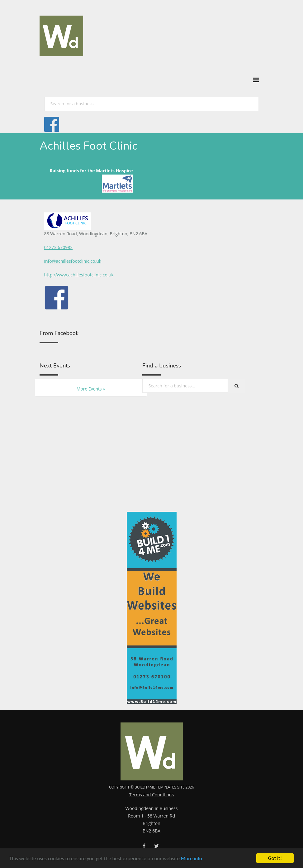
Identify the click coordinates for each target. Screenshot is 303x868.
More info (192, 859)
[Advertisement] (92, 473)
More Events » (91, 389)
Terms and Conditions (151, 795)
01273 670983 (59, 247)
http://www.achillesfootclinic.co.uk (79, 275)
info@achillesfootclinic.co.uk (73, 261)
